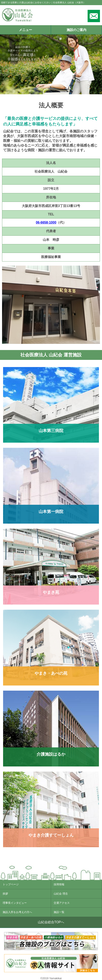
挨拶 (5, 894)
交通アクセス (62, 903)
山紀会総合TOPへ (51, 922)
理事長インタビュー (15, 903)
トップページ (11, 884)
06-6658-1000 (46, 222)
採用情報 (59, 884)
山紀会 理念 (61, 894)
